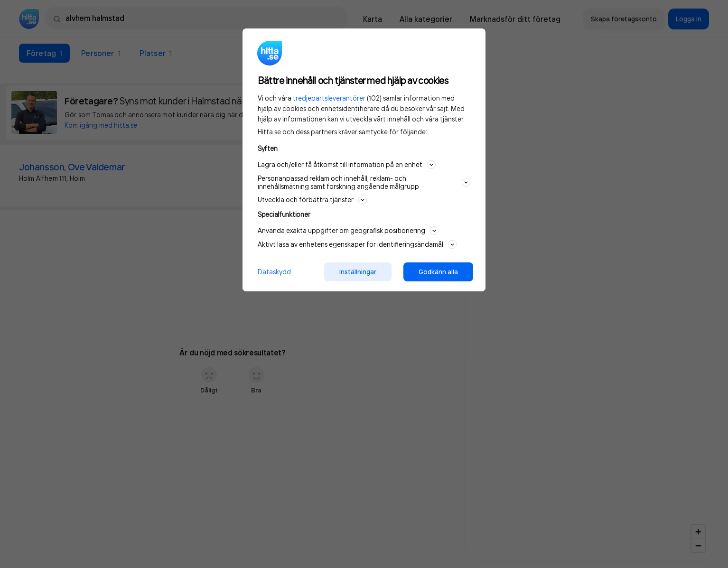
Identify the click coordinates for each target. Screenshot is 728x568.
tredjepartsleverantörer (329, 98)
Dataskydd (274, 272)
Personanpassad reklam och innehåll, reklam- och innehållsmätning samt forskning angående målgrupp (364, 182)
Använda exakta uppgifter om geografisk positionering (348, 231)
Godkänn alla (438, 272)
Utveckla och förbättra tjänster (312, 200)
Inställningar (358, 272)
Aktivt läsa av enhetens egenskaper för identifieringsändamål (357, 244)
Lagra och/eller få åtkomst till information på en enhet (347, 165)
